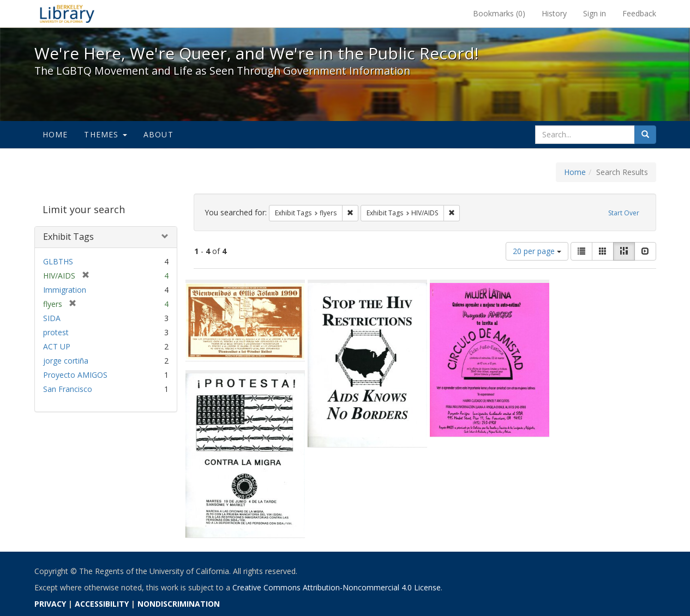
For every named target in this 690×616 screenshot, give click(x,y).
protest (56, 332)
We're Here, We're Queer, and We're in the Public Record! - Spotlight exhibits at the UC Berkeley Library (67, 14)
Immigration (65, 290)
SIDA (52, 318)
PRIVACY (50, 604)
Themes (105, 134)
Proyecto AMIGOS (75, 375)
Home (55, 134)
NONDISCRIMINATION (179, 604)
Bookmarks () (499, 13)
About (158, 134)
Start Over (624, 213)
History (554, 13)
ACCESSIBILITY (102, 604)
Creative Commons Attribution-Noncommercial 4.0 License (337, 587)
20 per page (537, 251)
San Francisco (68, 389)
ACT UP (57, 346)
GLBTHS (58, 261)
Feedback (639, 13)
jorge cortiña (66, 361)
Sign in (595, 13)
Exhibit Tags (68, 237)
